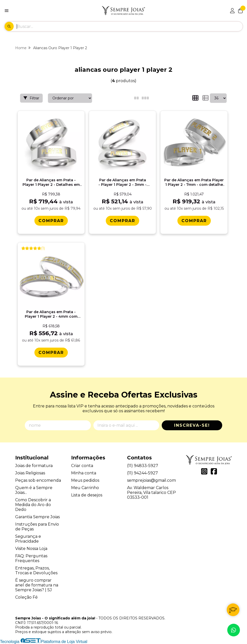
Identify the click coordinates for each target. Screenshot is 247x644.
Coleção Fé (26, 597)
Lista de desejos (87, 495)
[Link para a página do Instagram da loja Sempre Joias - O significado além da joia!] (204, 471)
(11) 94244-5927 (142, 473)
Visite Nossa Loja (31, 549)
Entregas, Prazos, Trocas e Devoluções (36, 570)
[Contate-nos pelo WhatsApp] (234, 630)
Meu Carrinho (85, 488)
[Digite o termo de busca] (130, 26)
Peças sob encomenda (38, 480)
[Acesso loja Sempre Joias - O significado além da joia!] (232, 11)
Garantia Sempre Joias (37, 517)
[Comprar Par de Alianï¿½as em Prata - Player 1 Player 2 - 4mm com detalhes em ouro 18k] (51, 353)
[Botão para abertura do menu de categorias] (7, 11)
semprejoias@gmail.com (151, 480)
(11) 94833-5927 (143, 466)
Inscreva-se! (192, 425)
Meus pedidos (85, 480)
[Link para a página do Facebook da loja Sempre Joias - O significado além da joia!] (214, 471)
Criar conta (82, 466)
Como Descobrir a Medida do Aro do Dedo (33, 505)
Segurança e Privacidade (28, 539)
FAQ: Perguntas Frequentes (31, 558)
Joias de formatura (34, 466)
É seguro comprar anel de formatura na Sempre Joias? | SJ (37, 585)
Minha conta (84, 473)
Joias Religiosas (30, 473)
